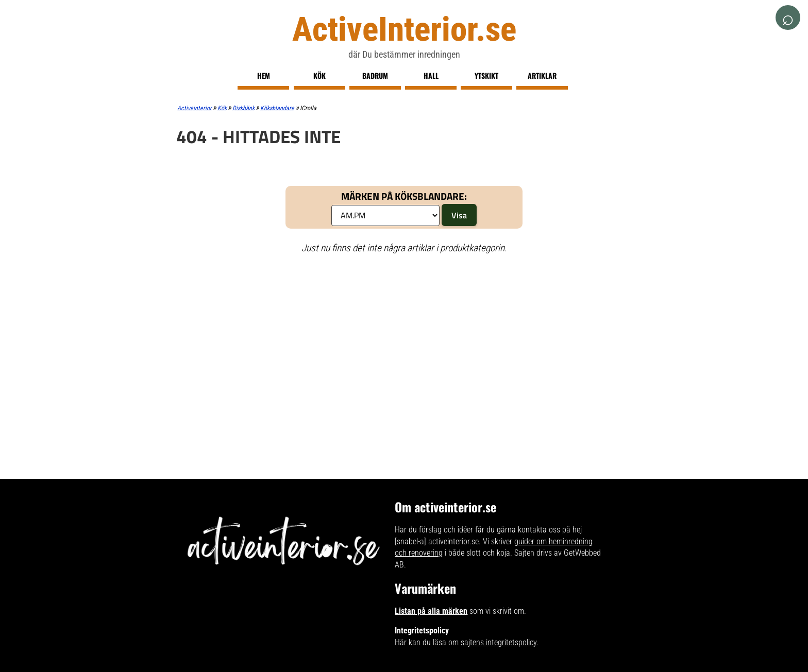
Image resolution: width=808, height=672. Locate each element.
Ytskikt (486, 75)
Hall (431, 75)
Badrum (375, 75)
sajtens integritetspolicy (499, 642)
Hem (264, 75)
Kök (319, 75)
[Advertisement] (404, 337)
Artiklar (542, 75)
